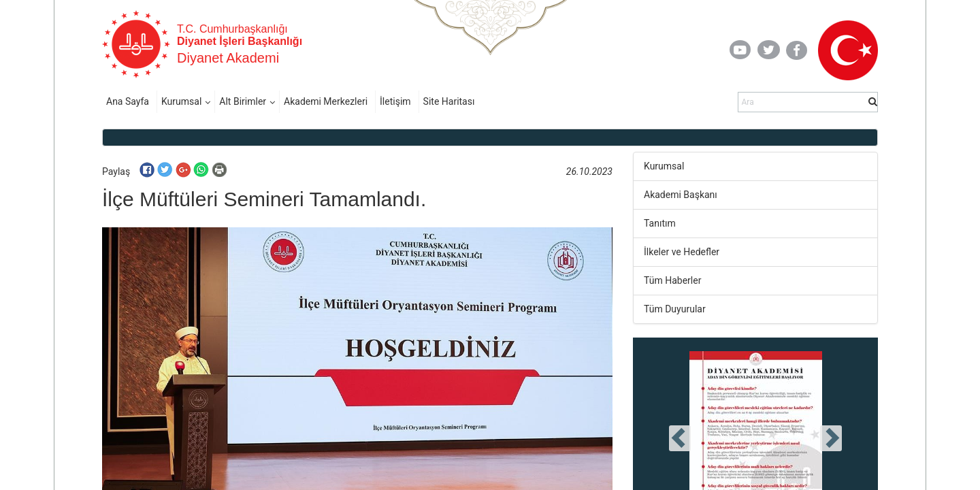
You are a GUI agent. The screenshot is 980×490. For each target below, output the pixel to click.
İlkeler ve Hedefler (682, 252)
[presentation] (680, 438)
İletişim (395, 101)
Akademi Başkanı (681, 195)
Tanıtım (660, 223)
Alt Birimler (243, 101)
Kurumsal (181, 101)
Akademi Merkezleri (326, 101)
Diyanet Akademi (228, 58)
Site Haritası (449, 101)
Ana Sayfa (128, 101)
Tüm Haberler (672, 280)
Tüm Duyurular (675, 309)
